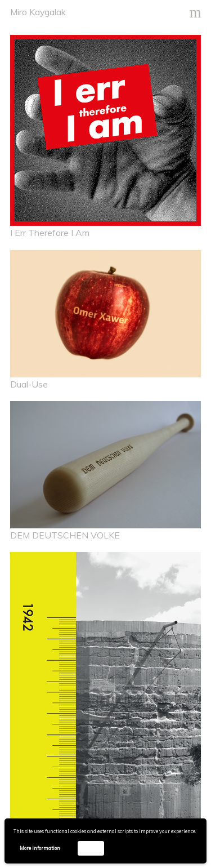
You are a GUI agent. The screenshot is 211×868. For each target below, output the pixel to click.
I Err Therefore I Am (50, 233)
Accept (91, 848)
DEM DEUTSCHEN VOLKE (65, 535)
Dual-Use (29, 384)
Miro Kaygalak (38, 12)
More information (40, 848)
